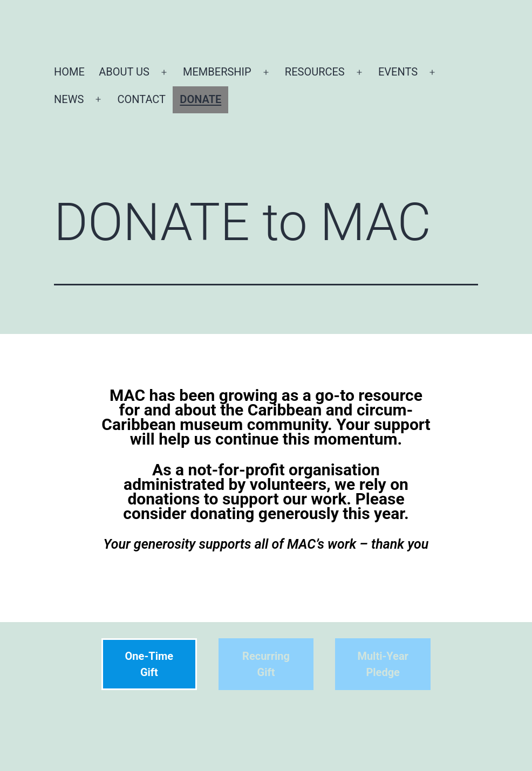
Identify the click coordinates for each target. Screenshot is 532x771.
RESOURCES (315, 72)
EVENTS (398, 72)
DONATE (200, 99)
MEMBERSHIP (217, 72)
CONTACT (141, 99)
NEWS (69, 99)
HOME (69, 72)
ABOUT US (124, 72)
